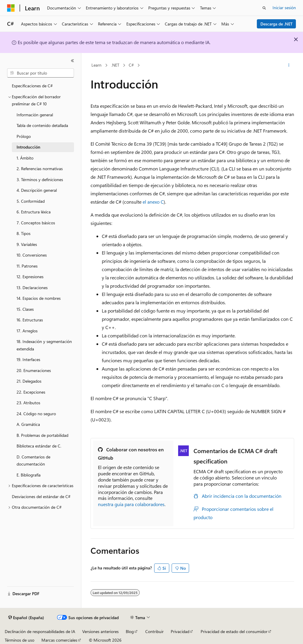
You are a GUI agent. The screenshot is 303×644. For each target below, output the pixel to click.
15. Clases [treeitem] (25, 309)
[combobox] (41, 73)
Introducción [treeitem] (28, 147)
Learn (96, 65)
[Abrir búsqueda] (264, 8)
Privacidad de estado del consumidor (234, 631)
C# (131, 65)
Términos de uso (20, 640)
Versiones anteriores (100, 631)
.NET (115, 65)
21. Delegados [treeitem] (29, 381)
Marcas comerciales (59, 640)
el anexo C (153, 202)
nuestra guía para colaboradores (131, 504)
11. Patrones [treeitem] (27, 266)
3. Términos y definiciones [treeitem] (40, 179)
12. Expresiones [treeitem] (30, 277)
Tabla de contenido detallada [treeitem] (42, 125)
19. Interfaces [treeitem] (28, 359)
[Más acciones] (289, 65)
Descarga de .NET (277, 24)
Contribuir (154, 631)
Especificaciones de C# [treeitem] (32, 86)
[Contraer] (72, 61)
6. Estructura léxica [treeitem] (34, 212)
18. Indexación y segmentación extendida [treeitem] (44, 345)
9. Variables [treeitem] (27, 244)
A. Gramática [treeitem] (28, 424)
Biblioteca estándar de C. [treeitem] (39, 446)
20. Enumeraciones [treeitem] (34, 370)
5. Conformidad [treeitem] (31, 201)
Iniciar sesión (284, 8)
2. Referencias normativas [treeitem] (40, 169)
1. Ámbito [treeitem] (25, 158)
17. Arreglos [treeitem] (27, 331)
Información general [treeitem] (35, 115)
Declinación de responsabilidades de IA (40, 631)
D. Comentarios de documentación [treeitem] (33, 461)
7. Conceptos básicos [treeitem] (36, 223)
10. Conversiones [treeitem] (32, 255)
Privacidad (180, 631)
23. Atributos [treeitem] (28, 403)
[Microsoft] (11, 8)
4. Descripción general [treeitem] (37, 190)
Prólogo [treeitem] (24, 136)
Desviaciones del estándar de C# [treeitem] (41, 496)
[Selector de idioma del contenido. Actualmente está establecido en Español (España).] (26, 618)
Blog (130, 631)
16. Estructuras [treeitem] (30, 320)
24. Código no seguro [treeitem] (36, 414)
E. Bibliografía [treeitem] (29, 475)
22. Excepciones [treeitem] (31, 392)
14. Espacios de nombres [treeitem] (39, 298)
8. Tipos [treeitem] (24, 233)
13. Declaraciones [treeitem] (32, 288)
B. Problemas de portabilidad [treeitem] (42, 435)
